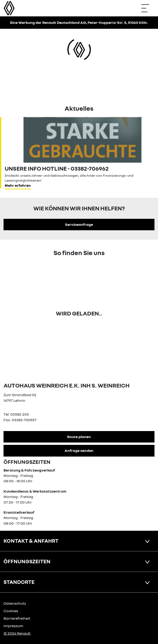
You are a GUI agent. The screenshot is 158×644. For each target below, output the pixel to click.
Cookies (11, 611)
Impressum (13, 626)
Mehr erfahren (18, 185)
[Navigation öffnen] (147, 8)
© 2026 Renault (17, 633)
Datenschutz (15, 603)
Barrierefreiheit (17, 618)
